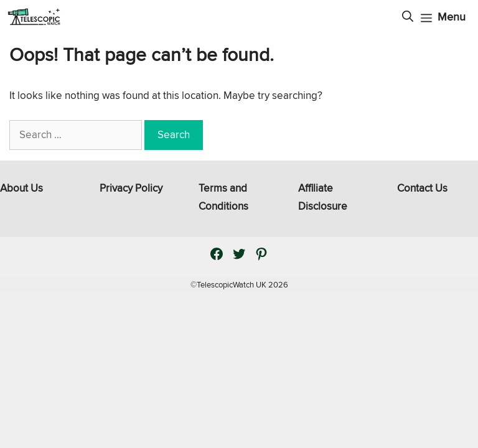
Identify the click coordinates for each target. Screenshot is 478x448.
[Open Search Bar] (408, 17)
